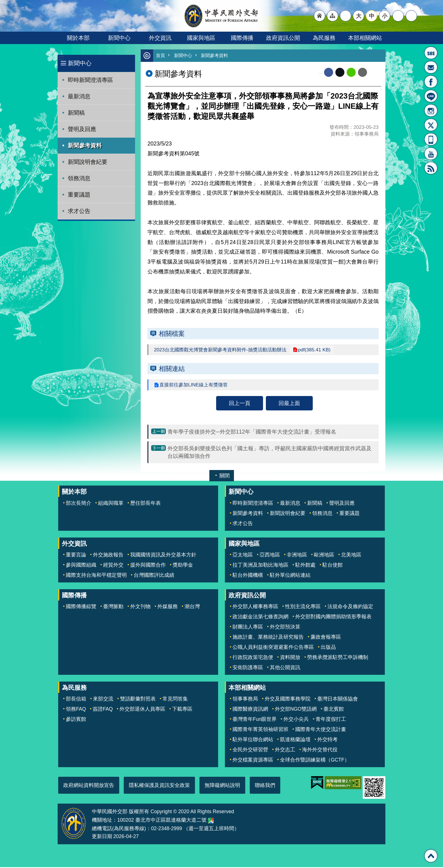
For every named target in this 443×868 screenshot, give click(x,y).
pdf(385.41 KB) (321, 350)
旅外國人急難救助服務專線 (431, 53)
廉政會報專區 (326, 638)
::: (61, 58)
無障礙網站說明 (222, 786)
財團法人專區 (248, 628)
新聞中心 (119, 38)
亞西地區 (270, 556)
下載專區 (182, 710)
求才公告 (79, 211)
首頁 (161, 56)
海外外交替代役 (320, 750)
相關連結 (172, 369)
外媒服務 (168, 607)
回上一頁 (240, 404)
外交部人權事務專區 (255, 607)
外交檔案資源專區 (253, 761)
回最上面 (289, 404)
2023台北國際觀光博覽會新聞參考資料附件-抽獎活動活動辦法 (224, 350)
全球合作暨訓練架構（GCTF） (315, 761)
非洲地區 (297, 556)
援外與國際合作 (148, 566)
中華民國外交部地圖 (211, 821)
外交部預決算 (285, 628)
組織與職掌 (111, 504)
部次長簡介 (79, 504)
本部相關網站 (365, 38)
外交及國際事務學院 (288, 700)
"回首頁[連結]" (320, 16)
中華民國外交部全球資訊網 (221, 16)
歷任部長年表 (146, 504)
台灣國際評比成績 (154, 576)
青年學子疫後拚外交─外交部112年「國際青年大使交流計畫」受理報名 (252, 432)
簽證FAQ (103, 710)
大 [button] (359, 16)
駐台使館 (333, 566)
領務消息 (79, 178)
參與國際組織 (81, 566)
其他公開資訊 (285, 668)
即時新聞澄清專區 (90, 80)
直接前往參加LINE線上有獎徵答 (195, 386)
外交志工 (285, 750)
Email (362, 73)
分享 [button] (398, 16)
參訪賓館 (76, 720)
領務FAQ (76, 710)
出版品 (328, 648)
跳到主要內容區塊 (3, 3)
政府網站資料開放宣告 (89, 786)
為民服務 (324, 38)
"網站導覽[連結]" (333, 16)
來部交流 (103, 700)
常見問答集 (175, 700)
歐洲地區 (324, 556)
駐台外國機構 (248, 576)
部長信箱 (431, 67)
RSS (431, 168)
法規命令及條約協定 (350, 607)
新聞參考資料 (85, 145)
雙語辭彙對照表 (138, 700)
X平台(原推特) (431, 125)
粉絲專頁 (431, 82)
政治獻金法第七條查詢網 (260, 617)
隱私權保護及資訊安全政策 (159, 786)
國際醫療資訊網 (250, 710)
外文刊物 (140, 607)
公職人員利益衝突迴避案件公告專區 (273, 648)
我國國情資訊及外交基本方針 (163, 556)
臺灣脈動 (113, 607)
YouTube (431, 154)
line (351, 73)
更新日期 (102, 837)
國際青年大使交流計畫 (321, 730)
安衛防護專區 (248, 668)
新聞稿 (76, 113)
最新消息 (79, 96)
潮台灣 (192, 607)
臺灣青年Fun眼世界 (255, 720)
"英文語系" (346, 16)
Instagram (431, 110)
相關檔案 (172, 334)
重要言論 (76, 556)
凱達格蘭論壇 (295, 740)
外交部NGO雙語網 (296, 710)
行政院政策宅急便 (253, 658)
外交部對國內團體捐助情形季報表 (333, 617)
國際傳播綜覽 (81, 607)
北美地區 (351, 556)
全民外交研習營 (250, 750)
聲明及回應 (82, 129)
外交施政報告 (108, 556)
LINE (431, 96)
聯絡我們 (265, 786)
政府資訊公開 (283, 38)
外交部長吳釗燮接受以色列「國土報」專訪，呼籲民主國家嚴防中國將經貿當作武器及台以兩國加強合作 (270, 453)
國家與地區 (201, 38)
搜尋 (411, 16)
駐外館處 (305, 566)
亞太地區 (243, 556)
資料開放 (290, 658)
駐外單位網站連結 (290, 576)
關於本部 (78, 38)
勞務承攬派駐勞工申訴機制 (338, 658)
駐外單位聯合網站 (253, 740)
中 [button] (372, 16)
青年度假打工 (331, 720)
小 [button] (385, 16)
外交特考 (327, 740)
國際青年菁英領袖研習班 (260, 730)
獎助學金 (183, 566)
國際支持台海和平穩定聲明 (96, 576)
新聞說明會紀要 (88, 162)
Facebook (329, 73)
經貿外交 (113, 566)
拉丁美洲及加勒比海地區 (260, 566)
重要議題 (79, 195)
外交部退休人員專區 (142, 710)
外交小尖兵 (296, 720)
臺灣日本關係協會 (338, 700)
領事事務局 (245, 700)
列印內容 (374, 73)
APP (431, 139)
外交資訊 (160, 38)
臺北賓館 (334, 710)
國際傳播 (242, 38)
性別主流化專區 (303, 607)
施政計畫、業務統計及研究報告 (268, 638)
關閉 (225, 477)
